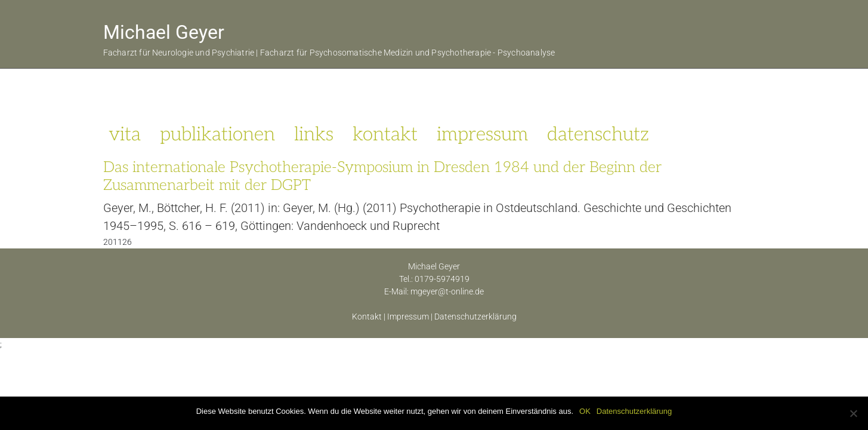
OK (585, 411)
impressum (482, 134)
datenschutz (598, 134)
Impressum (408, 317)
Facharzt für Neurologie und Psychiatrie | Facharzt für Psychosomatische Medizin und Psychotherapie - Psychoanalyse (329, 53)
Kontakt (367, 317)
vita (125, 134)
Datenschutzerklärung (475, 317)
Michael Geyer (164, 32)
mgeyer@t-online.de (447, 291)
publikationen (217, 134)
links (314, 134)
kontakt (385, 134)
